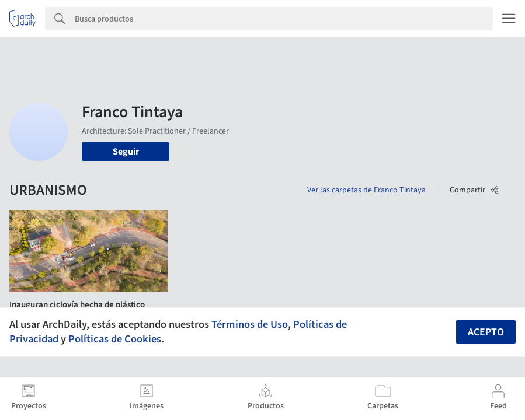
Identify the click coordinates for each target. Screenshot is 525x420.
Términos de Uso (250, 324)
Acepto (486, 332)
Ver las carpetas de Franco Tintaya (366, 190)
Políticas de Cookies (115, 339)
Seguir (126, 152)
